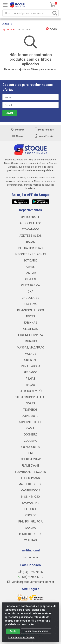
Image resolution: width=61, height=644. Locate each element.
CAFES (30, 267)
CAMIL (30, 428)
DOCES (31, 316)
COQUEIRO (31, 441)
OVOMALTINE (31, 503)
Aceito (13, 634)
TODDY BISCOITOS (31, 534)
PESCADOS (30, 372)
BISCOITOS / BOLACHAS (30, 254)
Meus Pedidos (44, 130)
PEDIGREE (31, 509)
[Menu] (5, 5)
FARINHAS (31, 323)
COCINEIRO (30, 435)
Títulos (17, 136)
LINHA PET (30, 341)
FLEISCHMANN (31, 478)
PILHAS (30, 379)
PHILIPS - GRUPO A (30, 522)
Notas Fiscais (44, 136)
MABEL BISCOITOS (30, 484)
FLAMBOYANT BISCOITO (31, 472)
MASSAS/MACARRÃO (31, 348)
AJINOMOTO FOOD (30, 422)
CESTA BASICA (30, 285)
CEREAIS (31, 279)
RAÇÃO (30, 385)
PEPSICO (31, 515)
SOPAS (30, 403)
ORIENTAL (30, 360)
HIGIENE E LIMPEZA (31, 335)
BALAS (30, 242)
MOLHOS (30, 354)
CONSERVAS (30, 304)
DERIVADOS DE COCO (31, 310)
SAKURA (30, 528)
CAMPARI (30, 273)
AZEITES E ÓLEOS (31, 236)
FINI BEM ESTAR (31, 459)
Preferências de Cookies (21, 640)
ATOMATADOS (30, 229)
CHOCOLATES (30, 298)
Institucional (31, 557)
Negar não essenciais (36, 634)
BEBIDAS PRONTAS (30, 248)
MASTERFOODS (30, 490)
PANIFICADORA (31, 366)
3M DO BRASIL (30, 217)
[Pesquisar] (55, 13)
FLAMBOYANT (30, 466)
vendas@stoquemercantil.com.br (31, 582)
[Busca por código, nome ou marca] (27, 13)
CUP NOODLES (30, 447)
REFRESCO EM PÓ (31, 391)
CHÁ (31, 292)
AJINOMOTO (30, 416)
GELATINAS (30, 329)
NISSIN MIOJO (31, 497)
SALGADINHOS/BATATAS (31, 397)
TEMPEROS (30, 410)
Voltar (52, 29)
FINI (30, 453)
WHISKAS (30, 540)
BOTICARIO (30, 261)
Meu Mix (17, 130)
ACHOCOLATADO (30, 223)
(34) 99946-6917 (30, 577)
